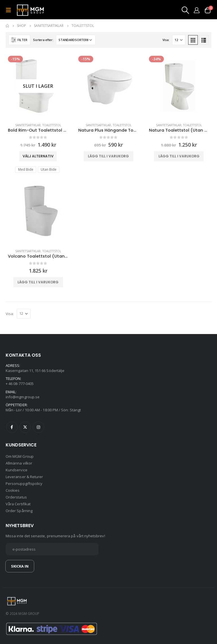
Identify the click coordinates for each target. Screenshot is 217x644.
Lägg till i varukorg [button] (108, 156)
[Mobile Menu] (10, 10)
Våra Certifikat (18, 504)
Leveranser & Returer (24, 477)
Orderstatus (16, 497)
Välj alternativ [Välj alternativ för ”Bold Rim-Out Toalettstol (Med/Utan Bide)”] (38, 156)
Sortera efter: (43, 40)
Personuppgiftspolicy (24, 483)
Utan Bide (49, 169)
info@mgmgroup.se (23, 397)
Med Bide (26, 169)
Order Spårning (19, 511)
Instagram (38, 427)
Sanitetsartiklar (28, 125)
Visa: (166, 40)
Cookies (13, 490)
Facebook (12, 427)
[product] (38, 86)
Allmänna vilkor (19, 463)
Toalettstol (52, 125)
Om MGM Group (20, 456)
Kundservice (17, 470)
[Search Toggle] (185, 10)
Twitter (25, 427)
